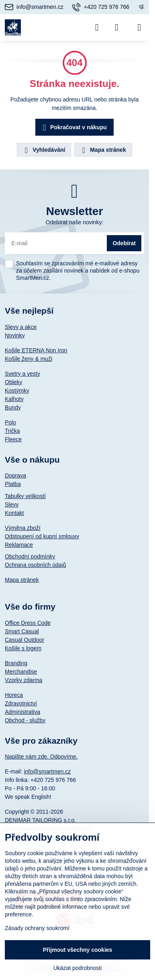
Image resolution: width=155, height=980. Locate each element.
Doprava (15, 476)
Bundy (13, 407)
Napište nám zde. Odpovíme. (41, 757)
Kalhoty (14, 399)
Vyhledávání (44, 150)
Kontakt (14, 513)
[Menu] (139, 27)
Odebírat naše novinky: (75, 222)
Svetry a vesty (22, 374)
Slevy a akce (21, 327)
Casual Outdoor (24, 640)
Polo (10, 422)
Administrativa (22, 712)
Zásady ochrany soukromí (37, 928)
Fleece (13, 439)
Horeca (14, 695)
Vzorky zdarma (23, 680)
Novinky (15, 335)
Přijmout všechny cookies (78, 950)
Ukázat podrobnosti (78, 968)
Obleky (14, 382)
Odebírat (124, 243)
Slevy (12, 504)
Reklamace (19, 545)
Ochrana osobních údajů (36, 565)
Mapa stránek (103, 150)
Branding (16, 663)
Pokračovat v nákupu (73, 128)
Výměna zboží (23, 528)
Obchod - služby (25, 720)
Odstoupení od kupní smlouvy (42, 536)
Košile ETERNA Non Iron (36, 350)
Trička (12, 431)
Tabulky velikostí (25, 496)
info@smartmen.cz (47, 771)
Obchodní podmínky (30, 556)
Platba (13, 484)
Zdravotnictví (21, 703)
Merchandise (21, 672)
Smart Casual (22, 631)
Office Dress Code (28, 623)
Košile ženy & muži (29, 359)
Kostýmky (17, 391)
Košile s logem (23, 648)
